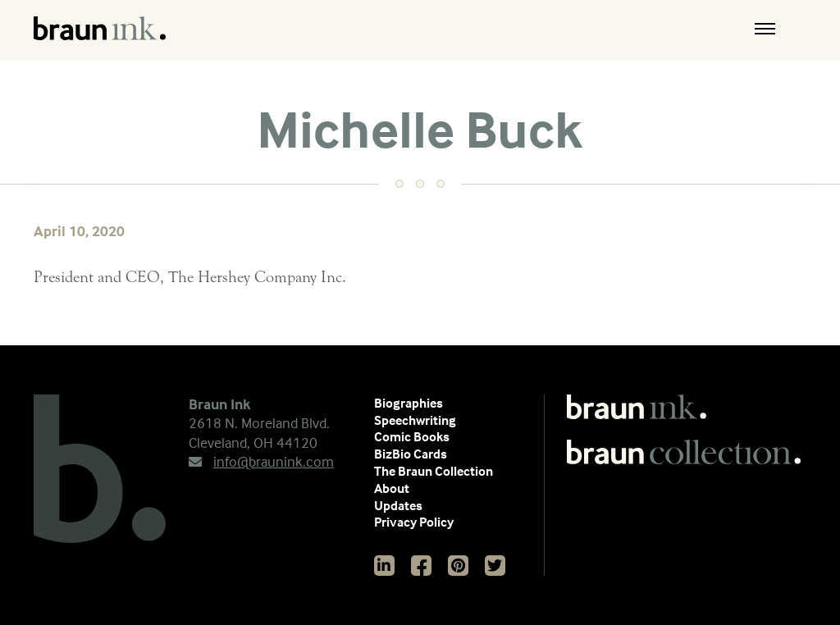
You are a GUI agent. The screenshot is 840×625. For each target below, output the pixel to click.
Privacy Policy (414, 522)
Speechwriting (415, 420)
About (392, 488)
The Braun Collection (434, 471)
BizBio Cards (411, 454)
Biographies (409, 403)
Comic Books (412, 436)
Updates (398, 505)
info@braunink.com (261, 461)
